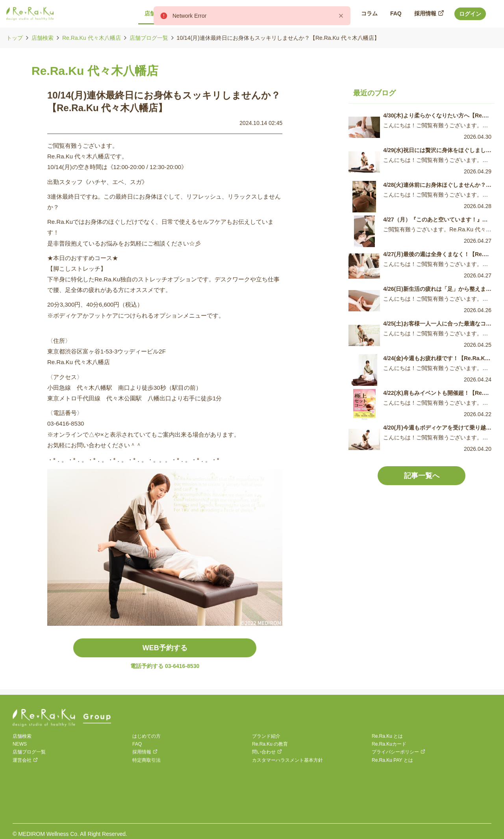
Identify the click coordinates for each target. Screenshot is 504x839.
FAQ (137, 744)
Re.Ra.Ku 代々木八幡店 (92, 38)
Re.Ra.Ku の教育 (270, 744)
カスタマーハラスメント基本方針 (287, 760)
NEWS (20, 744)
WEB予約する (165, 648)
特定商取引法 (146, 760)
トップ (15, 38)
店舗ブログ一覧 (149, 38)
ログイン (470, 14)
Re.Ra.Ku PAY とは (392, 760)
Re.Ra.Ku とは (387, 736)
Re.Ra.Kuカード (389, 744)
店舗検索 (43, 38)
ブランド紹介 (266, 736)
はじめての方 (146, 736)
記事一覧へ (422, 476)
